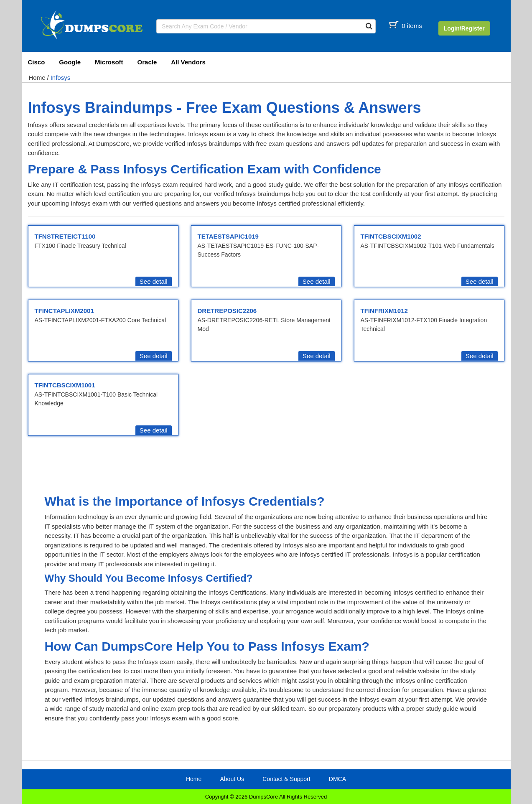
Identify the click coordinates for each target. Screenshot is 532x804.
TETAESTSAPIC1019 (228, 236)
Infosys (61, 78)
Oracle (147, 62)
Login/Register (464, 28)
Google (70, 62)
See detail (154, 281)
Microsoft (109, 62)
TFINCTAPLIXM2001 (64, 311)
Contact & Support (286, 779)
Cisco (37, 62)
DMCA (337, 779)
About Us (232, 779)
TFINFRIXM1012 (384, 311)
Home (37, 78)
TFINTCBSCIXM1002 (391, 236)
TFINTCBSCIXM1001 (65, 385)
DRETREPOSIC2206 (227, 311)
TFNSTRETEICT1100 (65, 236)
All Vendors (188, 62)
